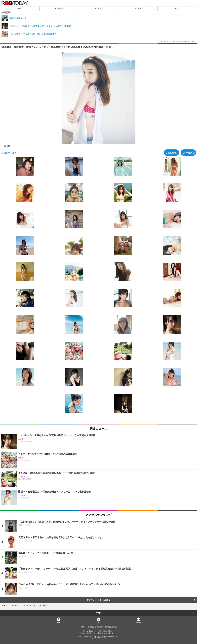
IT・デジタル (59, 9)
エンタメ (138, 9)
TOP (99, 613)
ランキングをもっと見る (98, 600)
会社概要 (100, 627)
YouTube (139, 622)
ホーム (20, 9)
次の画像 (188, 153)
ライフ (177, 9)
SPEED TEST (98, 9)
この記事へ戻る (9, 153)
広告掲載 (91, 627)
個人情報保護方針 (111, 627)
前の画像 (172, 153)
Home (58, 622)
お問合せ (83, 627)
